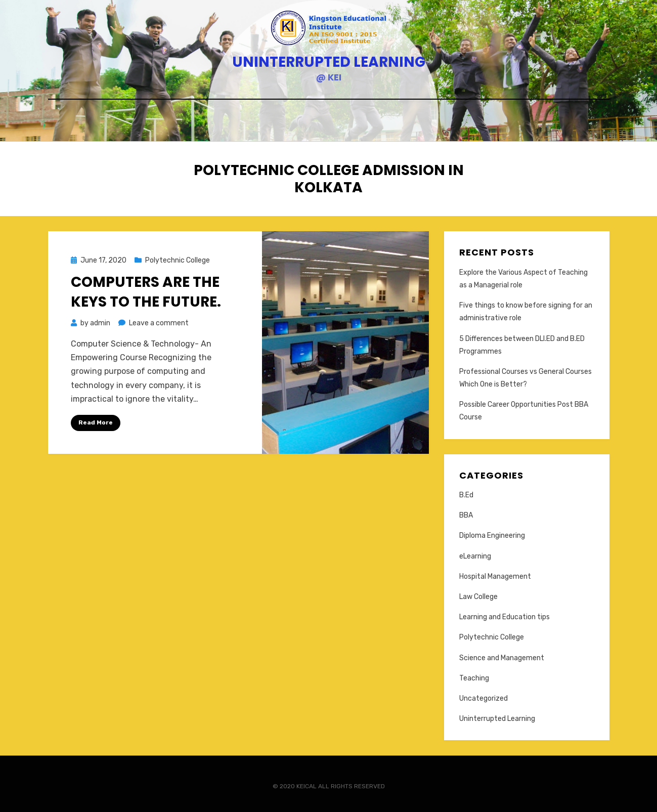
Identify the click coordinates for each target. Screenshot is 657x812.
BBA (466, 513)
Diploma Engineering (492, 533)
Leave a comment (159, 320)
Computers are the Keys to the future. (146, 289)
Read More (96, 420)
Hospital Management (495, 573)
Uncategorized (484, 696)
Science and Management (502, 655)
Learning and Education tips (505, 614)
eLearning (475, 553)
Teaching (474, 675)
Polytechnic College (178, 258)
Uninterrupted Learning (329, 62)
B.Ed (466, 493)
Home (328, 122)
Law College (478, 594)
